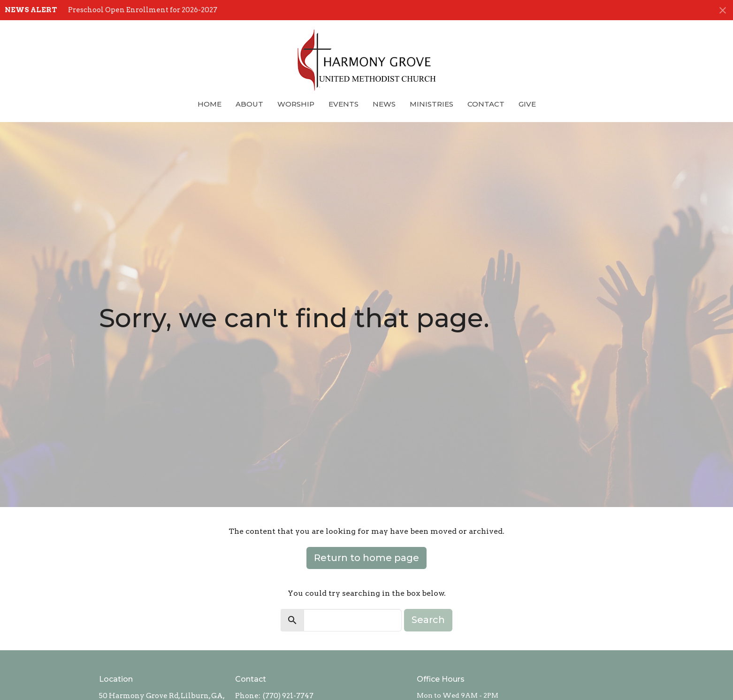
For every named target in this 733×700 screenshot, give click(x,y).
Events (344, 104)
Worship (296, 104)
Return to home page (366, 558)
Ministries (431, 104)
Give (527, 104)
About (249, 104)
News (384, 104)
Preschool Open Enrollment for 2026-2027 (143, 10)
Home (210, 104)
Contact (486, 104)
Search (428, 620)
